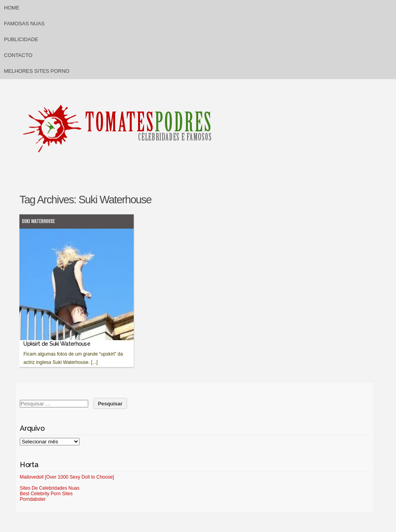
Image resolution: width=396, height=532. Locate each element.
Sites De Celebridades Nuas (50, 488)
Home (12, 8)
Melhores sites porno (37, 71)
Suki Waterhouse (38, 221)
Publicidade (21, 39)
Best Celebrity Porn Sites (46, 494)
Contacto (18, 55)
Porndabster (33, 499)
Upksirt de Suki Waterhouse (57, 344)
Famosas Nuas (24, 24)
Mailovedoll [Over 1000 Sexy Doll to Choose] (67, 477)
